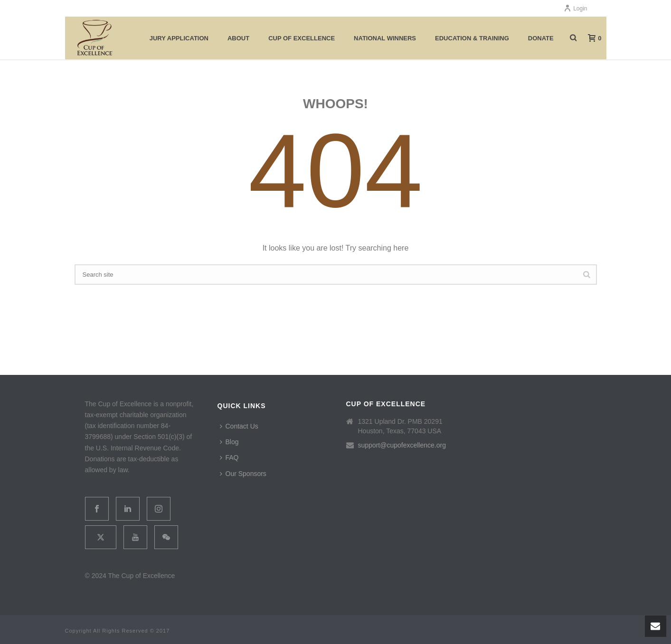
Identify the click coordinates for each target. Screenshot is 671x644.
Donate (541, 38)
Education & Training (472, 38)
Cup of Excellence (302, 38)
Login (575, 9)
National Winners (385, 38)
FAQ (229, 457)
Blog (229, 442)
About (238, 38)
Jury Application (179, 38)
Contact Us (239, 426)
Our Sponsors (243, 474)
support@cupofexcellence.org (402, 445)
